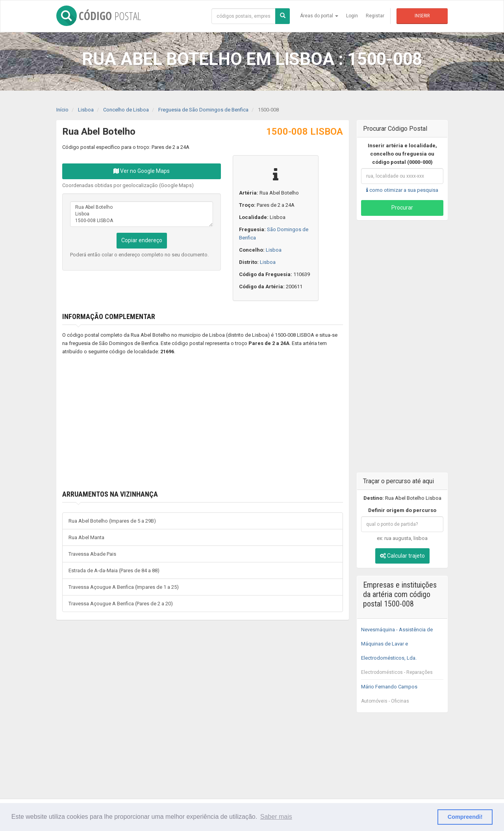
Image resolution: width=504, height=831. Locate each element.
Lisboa (274, 250)
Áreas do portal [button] (319, 16)
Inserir (422, 16)
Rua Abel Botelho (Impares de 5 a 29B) (112, 521)
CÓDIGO (99, 16)
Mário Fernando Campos (402, 696)
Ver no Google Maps (142, 171)
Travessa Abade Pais (92, 554)
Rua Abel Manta (86, 537)
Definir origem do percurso (402, 510)
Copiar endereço (142, 240)
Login (352, 16)
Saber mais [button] (276, 817)
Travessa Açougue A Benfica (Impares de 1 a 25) (124, 587)
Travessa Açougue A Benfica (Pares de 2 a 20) (121, 604)
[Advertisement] (191, 423)
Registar (375, 16)
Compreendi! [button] (465, 817)
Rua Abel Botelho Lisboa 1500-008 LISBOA (142, 214)
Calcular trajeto (402, 556)
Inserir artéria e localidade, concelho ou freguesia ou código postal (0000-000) (402, 154)
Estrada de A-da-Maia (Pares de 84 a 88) (114, 570)
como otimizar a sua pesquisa (402, 190)
